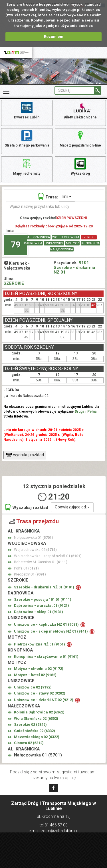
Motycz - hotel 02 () (35, 675)
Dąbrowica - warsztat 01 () (42, 605)
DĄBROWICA (33, 243)
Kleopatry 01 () (30, 574)
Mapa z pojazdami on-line (80, 138)
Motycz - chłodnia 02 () (39, 669)
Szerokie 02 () (30, 724)
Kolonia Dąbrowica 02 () (39, 712)
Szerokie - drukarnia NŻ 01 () (45, 587)
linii (67, 196)
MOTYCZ (72, 243)
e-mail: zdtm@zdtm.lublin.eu (53, 831)
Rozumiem (54, 37)
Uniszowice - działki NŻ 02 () (44, 700)
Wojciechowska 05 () (35, 550)
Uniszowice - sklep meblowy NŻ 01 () (51, 631)
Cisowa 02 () (29, 743)
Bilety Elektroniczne (80, 110)
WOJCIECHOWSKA (66, 237)
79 (16, 244)
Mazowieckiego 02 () (37, 737)
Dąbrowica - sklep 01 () (39, 612)
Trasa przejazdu (34, 521)
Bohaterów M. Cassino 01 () (41, 562)
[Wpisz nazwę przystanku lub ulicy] (56, 206)
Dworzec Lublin (27, 110)
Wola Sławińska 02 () (36, 718)
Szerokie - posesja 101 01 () (43, 599)
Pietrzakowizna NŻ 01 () (40, 644)
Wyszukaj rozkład (27, 507)
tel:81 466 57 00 (54, 825)
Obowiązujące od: (72, 507)
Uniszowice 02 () (33, 687)
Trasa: (48, 196)
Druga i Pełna (86, 411)
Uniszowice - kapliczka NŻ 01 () (47, 624)
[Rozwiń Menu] (6, 92)
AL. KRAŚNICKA (39, 237)
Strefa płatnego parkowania (27, 138)
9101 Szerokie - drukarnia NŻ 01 (74, 267)
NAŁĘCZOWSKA (62, 249)
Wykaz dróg (80, 166)
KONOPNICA (90, 243)
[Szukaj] (98, 90)
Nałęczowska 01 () (34, 538)
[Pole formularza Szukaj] (74, 90)
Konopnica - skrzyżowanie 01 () (46, 657)
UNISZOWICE (54, 243)
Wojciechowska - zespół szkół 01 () (48, 556)
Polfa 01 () (26, 568)
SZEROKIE (89, 237)
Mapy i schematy (27, 166)
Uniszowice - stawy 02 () (40, 693)
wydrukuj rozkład (25, 455)
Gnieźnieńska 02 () (35, 731)
